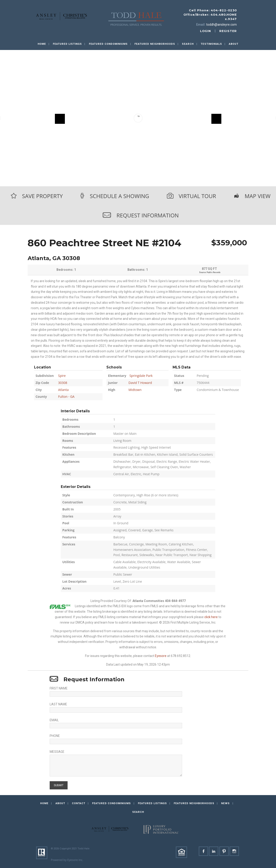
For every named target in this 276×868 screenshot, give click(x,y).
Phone (55, 736)
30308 (63, 383)
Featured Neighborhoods (155, 44)
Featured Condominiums (108, 44)
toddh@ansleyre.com (221, 25)
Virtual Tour (197, 196)
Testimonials (211, 44)
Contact (79, 803)
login (205, 31)
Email (54, 720)
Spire (62, 376)
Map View (258, 196)
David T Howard (140, 383)
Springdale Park (141, 376)
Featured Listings (67, 44)
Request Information (148, 215)
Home (42, 44)
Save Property (42, 196)
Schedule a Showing (120, 196)
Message (57, 752)
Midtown (135, 390)
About (234, 44)
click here (211, 617)
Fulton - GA (66, 397)
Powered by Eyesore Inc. (67, 860)
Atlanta (63, 390)
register (228, 31)
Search (188, 44)
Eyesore (161, 656)
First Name (59, 688)
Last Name (58, 704)
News (225, 803)
